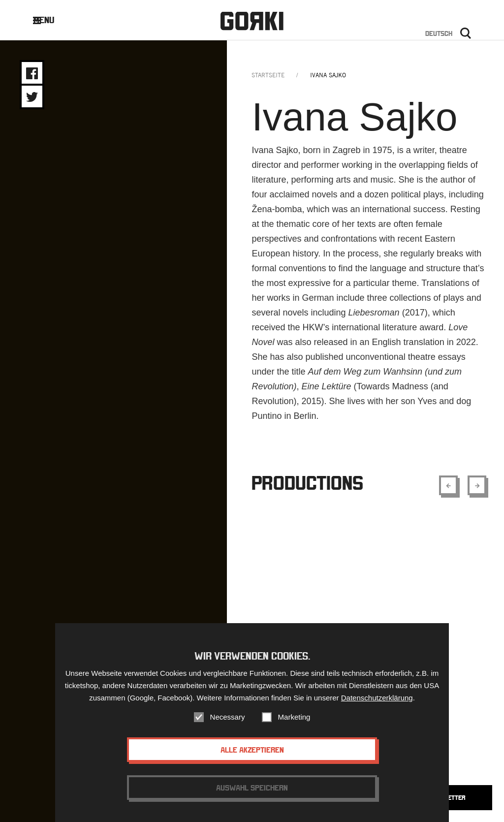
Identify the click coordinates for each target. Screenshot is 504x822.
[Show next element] (477, 485)
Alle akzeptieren (252, 750)
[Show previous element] (448, 485)
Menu (51, 20)
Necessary (228, 717)
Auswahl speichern (252, 788)
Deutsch (439, 33)
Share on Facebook (32, 73)
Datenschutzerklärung (377, 698)
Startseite (268, 75)
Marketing (294, 717)
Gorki (252, 21)
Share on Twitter (32, 97)
